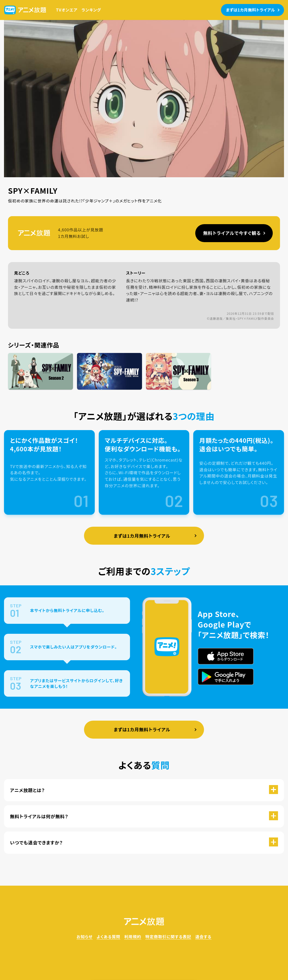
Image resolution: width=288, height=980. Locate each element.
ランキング (91, 10)
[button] (144, 790)
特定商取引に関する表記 (168, 937)
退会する (203, 937)
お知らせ (84, 937)
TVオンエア (67, 10)
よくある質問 (108, 937)
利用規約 (133, 937)
